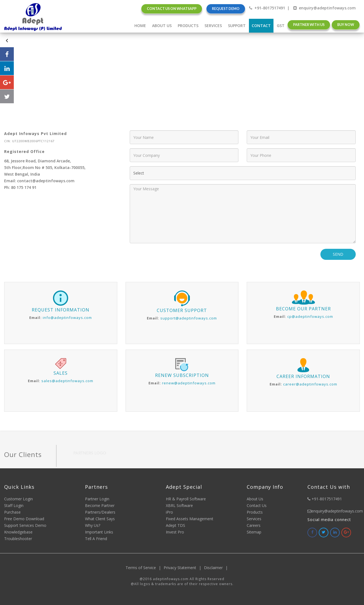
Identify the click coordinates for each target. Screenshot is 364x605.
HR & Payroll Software (186, 499)
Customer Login (18, 499)
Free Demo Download (24, 519)
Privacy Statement (184, 568)
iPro (169, 512)
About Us (255, 499)
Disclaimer (217, 568)
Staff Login (14, 505)
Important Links (99, 532)
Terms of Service (145, 568)
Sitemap (254, 532)
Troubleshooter (18, 539)
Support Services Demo (25, 525)
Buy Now (346, 25)
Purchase (12, 512)
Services (213, 26)
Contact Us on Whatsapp (172, 9)
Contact (261, 26)
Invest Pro (175, 532)
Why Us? (93, 525)
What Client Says (100, 519)
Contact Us (257, 505)
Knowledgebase (18, 532)
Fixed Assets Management (190, 519)
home (140, 26)
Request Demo (226, 9)
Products (188, 26)
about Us (162, 26)
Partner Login (97, 499)
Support (237, 26)
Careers (254, 525)
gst (281, 26)
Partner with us (309, 25)
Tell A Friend (96, 539)
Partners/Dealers (100, 512)
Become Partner (100, 505)
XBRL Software (179, 505)
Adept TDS (176, 525)
